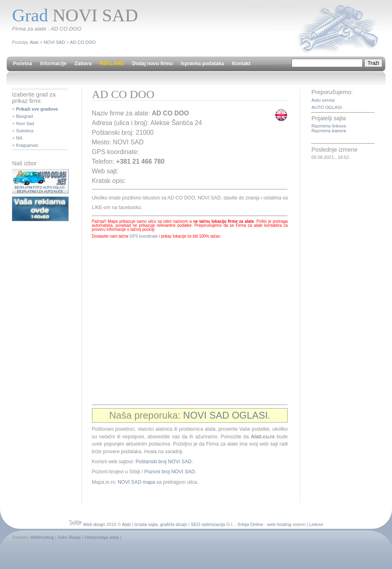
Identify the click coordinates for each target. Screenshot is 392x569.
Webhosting (42, 537)
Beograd (24, 116)
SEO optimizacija (208, 524)
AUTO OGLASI (327, 107)
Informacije (53, 64)
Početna (22, 64)
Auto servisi (323, 100)
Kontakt (241, 64)
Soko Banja (69, 537)
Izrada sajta (146, 524)
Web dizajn (94, 524)
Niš (19, 138)
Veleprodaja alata (102, 537)
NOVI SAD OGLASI (226, 415)
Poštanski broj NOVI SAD (163, 462)
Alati (34, 42)
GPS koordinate (144, 236)
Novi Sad (25, 123)
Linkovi (316, 524)
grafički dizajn (174, 524)
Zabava (83, 64)
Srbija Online (250, 524)
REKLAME (112, 64)
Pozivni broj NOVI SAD (169, 472)
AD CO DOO (83, 42)
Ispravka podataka (202, 64)
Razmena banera (329, 131)
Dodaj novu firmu (152, 64)
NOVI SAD (54, 42)
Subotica (25, 131)
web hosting (279, 524)
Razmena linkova (329, 126)
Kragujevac (27, 145)
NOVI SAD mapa (136, 482)
